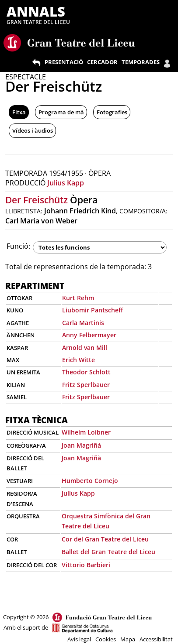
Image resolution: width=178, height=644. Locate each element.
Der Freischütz (37, 200)
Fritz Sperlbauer (86, 385)
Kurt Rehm (78, 298)
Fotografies (112, 112)
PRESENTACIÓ (64, 62)
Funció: (18, 246)
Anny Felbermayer (89, 335)
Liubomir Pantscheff (92, 310)
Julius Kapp (66, 183)
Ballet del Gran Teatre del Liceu (108, 552)
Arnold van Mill (85, 348)
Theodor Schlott (86, 372)
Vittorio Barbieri (86, 565)
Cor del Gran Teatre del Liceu (105, 539)
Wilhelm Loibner (86, 432)
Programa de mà (61, 112)
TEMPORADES (141, 62)
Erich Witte (79, 360)
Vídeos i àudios (33, 130)
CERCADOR (102, 62)
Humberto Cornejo (90, 481)
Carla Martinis (83, 323)
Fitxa (19, 112)
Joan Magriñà (81, 445)
